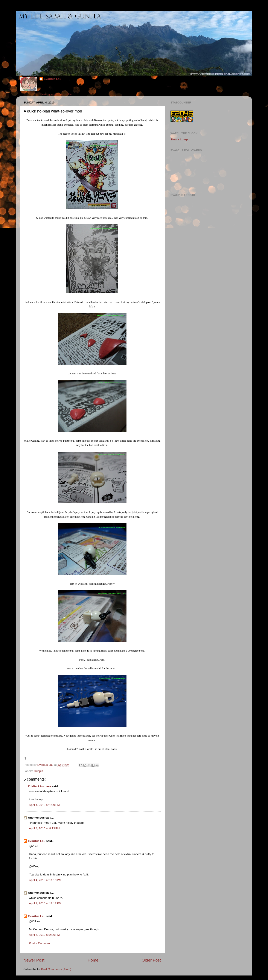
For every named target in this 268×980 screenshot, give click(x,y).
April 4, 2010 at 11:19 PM (45, 880)
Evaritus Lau (53, 79)
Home (93, 960)
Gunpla (38, 771)
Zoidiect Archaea (40, 786)
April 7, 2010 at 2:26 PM (44, 935)
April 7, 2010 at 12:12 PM (45, 903)
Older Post (151, 960)
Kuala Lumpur (181, 139)
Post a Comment (40, 943)
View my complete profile (56, 94)
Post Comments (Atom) (56, 969)
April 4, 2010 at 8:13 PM (44, 828)
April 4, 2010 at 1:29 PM (44, 805)
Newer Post (34, 960)
